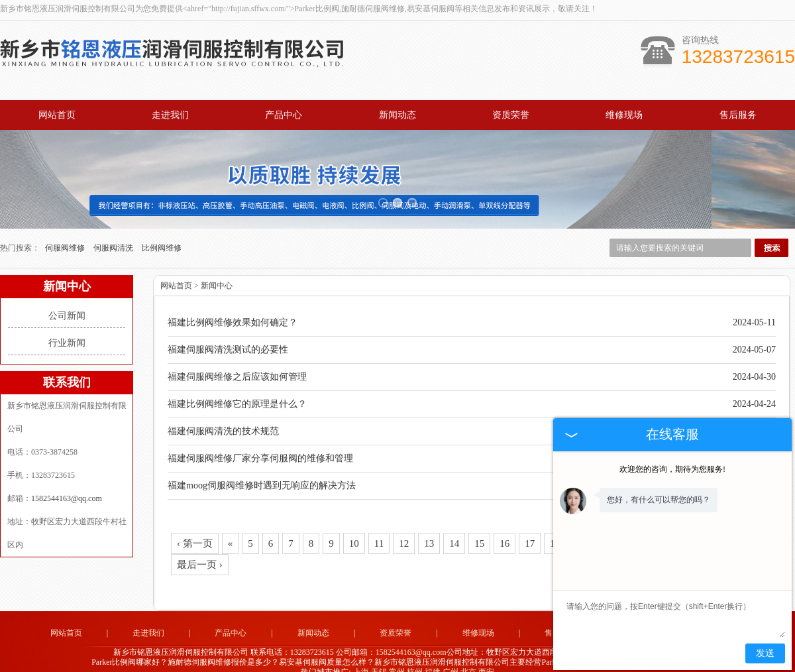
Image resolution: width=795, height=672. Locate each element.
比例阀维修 (162, 232)
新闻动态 (397, 115)
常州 (397, 656)
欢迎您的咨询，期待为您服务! (672, 469)
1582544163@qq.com (67, 482)
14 (454, 528)
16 (504, 528)
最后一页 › (200, 549)
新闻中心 (217, 270)
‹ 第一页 (195, 528)
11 (379, 528)
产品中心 (284, 115)
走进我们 (170, 115)
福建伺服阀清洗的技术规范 (223, 415)
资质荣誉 (511, 115)
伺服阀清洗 (114, 232)
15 (479, 528)
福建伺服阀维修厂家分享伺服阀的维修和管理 (260, 442)
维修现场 (624, 115)
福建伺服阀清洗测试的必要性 (228, 334)
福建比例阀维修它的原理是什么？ (237, 388)
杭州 (415, 656)
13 (429, 528)
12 (404, 528)
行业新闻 (67, 327)
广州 (450, 656)
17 (530, 528)
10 (354, 528)
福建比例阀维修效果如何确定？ (233, 307)
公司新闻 (67, 300)
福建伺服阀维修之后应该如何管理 (237, 361)
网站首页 (57, 115)
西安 (486, 656)
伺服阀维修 (66, 232)
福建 (433, 656)
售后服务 (738, 115)
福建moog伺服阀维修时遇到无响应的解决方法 (262, 470)
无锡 (379, 656)
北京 (468, 656)
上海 (361, 656)
